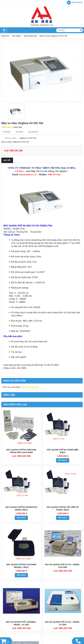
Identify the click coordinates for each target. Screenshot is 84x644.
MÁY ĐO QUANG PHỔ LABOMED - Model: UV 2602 (21, 623)
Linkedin (33, 132)
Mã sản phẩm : (11, 138)
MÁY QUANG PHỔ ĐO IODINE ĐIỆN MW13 (63, 451)
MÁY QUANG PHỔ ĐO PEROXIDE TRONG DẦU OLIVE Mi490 (21, 451)
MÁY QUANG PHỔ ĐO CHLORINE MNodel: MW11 (21, 566)
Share (7, 132)
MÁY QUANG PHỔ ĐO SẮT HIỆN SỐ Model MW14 (63, 508)
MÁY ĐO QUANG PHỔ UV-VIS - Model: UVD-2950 (63, 566)
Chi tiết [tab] (7, 160)
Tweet (20, 132)
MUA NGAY (63, 460)
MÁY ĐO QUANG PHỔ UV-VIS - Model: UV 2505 (63, 623)
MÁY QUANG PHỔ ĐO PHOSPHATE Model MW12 (21, 508)
